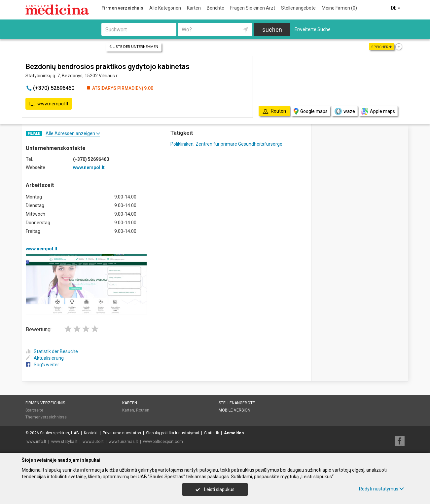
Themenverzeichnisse (46, 417)
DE (396, 8)
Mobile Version (234, 410)
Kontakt (91, 433)
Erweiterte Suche (313, 29)
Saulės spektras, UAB (59, 433)
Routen (143, 410)
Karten (194, 8)
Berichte (215, 8)
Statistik (212, 433)
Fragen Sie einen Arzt (253, 8)
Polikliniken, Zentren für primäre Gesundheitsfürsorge (226, 144)
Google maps (311, 111)
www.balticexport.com (163, 442)
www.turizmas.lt (123, 442)
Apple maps (378, 111)
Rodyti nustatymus (381, 489)
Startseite (34, 410)
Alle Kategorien (165, 8)
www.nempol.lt (49, 104)
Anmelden (234, 433)
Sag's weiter (42, 365)
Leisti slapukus (215, 489)
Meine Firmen (339, 8)
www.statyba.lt (64, 442)
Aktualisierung (45, 358)
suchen (272, 30)
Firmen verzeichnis (122, 8)
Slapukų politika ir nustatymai (173, 433)
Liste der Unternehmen (134, 47)
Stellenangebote (298, 8)
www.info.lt (36, 442)
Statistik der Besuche (52, 351)
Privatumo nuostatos (122, 433)
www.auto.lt (93, 442)
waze (344, 111)
